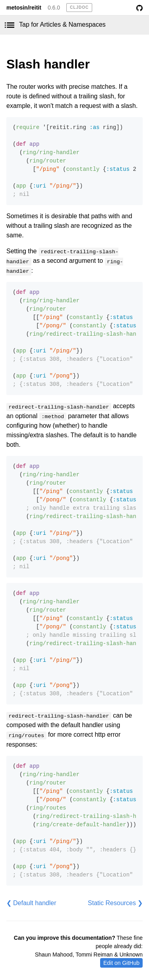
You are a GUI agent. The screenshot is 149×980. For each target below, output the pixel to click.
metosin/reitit (24, 8)
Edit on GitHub (121, 963)
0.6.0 (54, 8)
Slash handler (48, 64)
